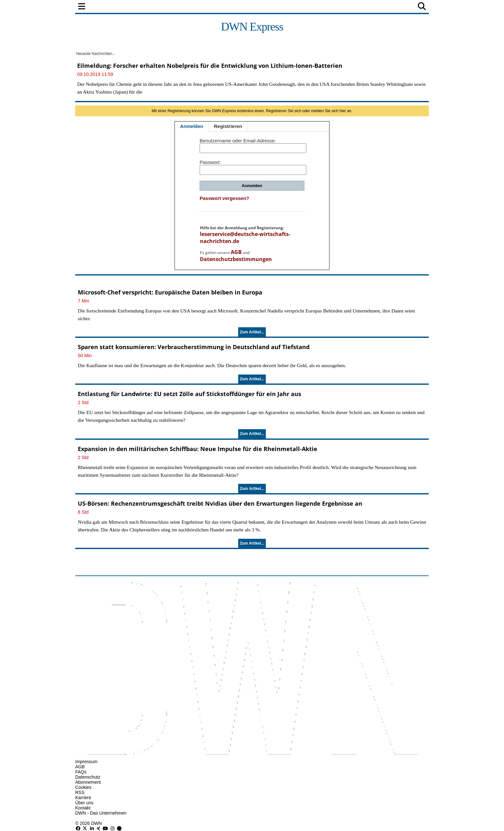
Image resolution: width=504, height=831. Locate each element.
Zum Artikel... (252, 332)
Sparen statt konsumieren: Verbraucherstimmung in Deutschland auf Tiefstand (194, 347)
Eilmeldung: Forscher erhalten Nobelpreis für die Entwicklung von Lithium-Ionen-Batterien (210, 66)
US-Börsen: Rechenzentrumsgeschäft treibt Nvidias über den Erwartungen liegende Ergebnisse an (220, 503)
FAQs (81, 772)
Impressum (86, 762)
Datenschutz (88, 777)
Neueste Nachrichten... (95, 54)
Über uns (84, 803)
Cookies (83, 787)
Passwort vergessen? (224, 198)
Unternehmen (237, 7)
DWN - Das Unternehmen (101, 813)
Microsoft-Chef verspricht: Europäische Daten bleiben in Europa (170, 292)
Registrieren (228, 126)
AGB (236, 252)
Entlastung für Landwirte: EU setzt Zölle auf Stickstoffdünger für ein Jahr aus (189, 394)
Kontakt (83, 808)
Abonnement (88, 782)
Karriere (83, 798)
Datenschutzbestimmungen (236, 259)
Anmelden (192, 126)
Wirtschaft (195, 7)
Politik (130, 7)
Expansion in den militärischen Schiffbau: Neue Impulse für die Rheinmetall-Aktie (198, 449)
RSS (80, 792)
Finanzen (160, 7)
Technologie (280, 7)
